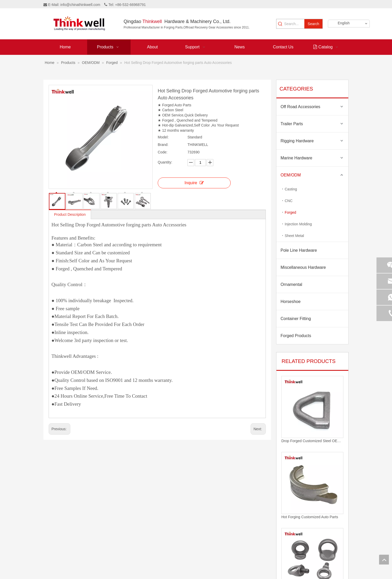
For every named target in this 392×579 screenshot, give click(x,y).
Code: (163, 152)
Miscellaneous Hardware (303, 267)
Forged (290, 212)
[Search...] (294, 24)
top (384, 560)
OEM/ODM (291, 175)
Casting (291, 189)
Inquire (194, 183)
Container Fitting (296, 319)
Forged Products (296, 336)
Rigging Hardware (297, 141)
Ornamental (291, 284)
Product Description (70, 214)
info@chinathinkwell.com (80, 5)
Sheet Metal (294, 236)
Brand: (163, 145)
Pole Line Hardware (299, 250)
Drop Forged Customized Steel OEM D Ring (312, 441)
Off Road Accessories (300, 107)
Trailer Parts (292, 124)
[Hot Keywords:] (313, 24)
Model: (163, 137)
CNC (289, 201)
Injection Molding (298, 224)
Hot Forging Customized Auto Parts (310, 517)
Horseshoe (291, 302)
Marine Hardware (296, 158)
